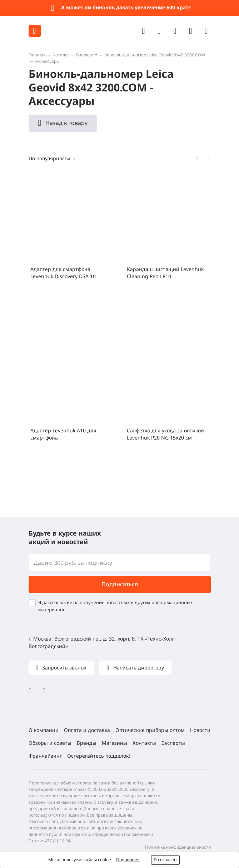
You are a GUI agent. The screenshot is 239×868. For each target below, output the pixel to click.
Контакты (144, 743)
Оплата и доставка (87, 730)
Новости (200, 730)
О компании (44, 730)
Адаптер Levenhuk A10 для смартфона (63, 434)
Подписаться (120, 584)
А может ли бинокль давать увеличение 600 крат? (126, 7)
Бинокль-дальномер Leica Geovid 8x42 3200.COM (155, 55)
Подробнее (128, 860)
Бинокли (85, 55)
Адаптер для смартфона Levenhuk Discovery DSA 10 (63, 273)
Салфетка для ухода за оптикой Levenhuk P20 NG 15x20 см (165, 434)
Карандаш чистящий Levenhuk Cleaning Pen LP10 (165, 273)
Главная (37, 55)
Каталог (61, 55)
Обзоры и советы (50, 743)
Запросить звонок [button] (63, 668)
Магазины (114, 743)
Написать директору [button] (138, 668)
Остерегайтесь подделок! (99, 756)
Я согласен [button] (165, 860)
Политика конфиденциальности (178, 847)
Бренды (87, 743)
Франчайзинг (45, 756)
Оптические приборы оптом (150, 730)
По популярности (49, 158)
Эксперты (173, 743)
